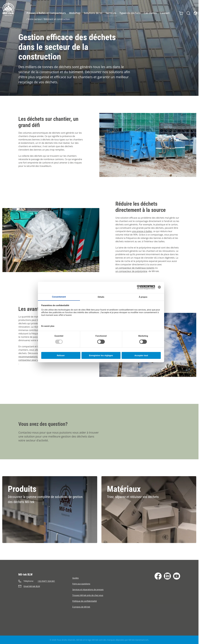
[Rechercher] (187, 13)
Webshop (75, 13)
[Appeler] (45, 581)
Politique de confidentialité (84, 601)
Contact (165, 13)
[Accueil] (8, 9)
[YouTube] (177, 576)
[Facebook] (158, 576)
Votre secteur (35, 19)
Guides (75, 578)
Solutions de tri (93, 13)
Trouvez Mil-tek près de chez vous (88, 595)
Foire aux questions (81, 584)
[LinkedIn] (167, 576)
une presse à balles (142, 231)
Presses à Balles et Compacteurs (46, 13)
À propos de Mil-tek (81, 607)
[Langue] (194, 13)
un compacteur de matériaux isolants (135, 268)
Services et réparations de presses (88, 589)
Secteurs (111, 13)
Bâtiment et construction (57, 19)
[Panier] (180, 13)
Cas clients (150, 13)
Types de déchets (130, 13)
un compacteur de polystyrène (131, 271)
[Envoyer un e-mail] (45, 586)
